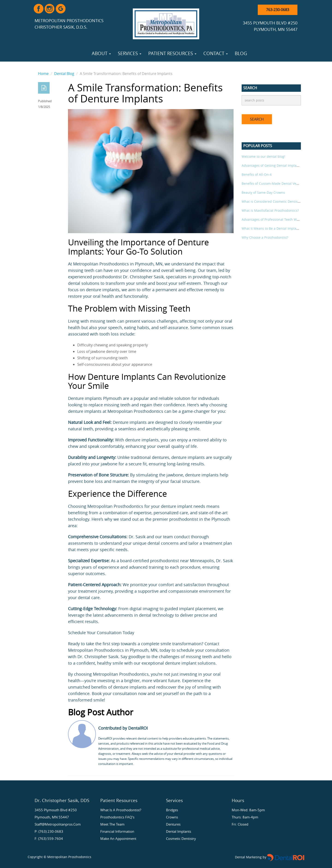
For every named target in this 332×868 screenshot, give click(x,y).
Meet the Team (112, 824)
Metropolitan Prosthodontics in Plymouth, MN (118, 264)
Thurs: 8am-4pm (245, 817)
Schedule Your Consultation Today (101, 633)
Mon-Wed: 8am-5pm (248, 810)
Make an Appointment (118, 838)
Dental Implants (179, 831)
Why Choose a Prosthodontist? (265, 237)
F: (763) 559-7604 (49, 838)
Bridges (172, 810)
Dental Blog (64, 74)
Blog (241, 53)
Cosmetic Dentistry (181, 838)
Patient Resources (172, 53)
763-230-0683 (278, 10)
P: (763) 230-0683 (49, 831)
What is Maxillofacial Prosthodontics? (270, 210)
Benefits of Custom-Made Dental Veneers (273, 183)
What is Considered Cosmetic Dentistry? (272, 201)
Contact (216, 53)
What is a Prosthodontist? (121, 810)
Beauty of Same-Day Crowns (263, 192)
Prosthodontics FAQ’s (117, 817)
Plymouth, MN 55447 (52, 817)
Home (43, 74)
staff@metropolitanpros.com (58, 824)
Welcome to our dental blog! (263, 156)
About (101, 53)
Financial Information (117, 831)
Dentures (173, 824)
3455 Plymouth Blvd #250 (56, 810)
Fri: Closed (240, 824)
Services (130, 53)
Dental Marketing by (251, 857)
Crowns (172, 817)
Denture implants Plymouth (95, 398)
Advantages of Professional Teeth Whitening (276, 219)
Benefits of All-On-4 (257, 174)
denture (173, 663)
